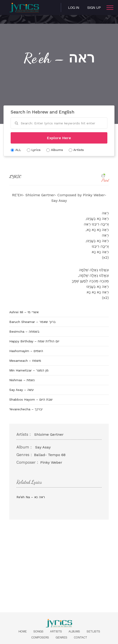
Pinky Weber (51, 462)
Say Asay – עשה (22, 390)
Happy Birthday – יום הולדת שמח (34, 341)
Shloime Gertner (49, 434)
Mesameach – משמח (25, 361)
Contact (80, 637)
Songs (38, 631)
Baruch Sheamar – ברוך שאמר (32, 322)
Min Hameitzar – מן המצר (29, 370)
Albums (74, 631)
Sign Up (94, 8)
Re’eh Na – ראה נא (31, 497)
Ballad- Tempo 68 (50, 455)
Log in (74, 8)
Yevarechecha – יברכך (26, 409)
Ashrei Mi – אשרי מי (24, 312)
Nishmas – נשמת (22, 380)
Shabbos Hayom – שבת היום (31, 399)
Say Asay (43, 447)
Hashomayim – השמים (26, 351)
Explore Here (59, 138)
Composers (40, 637)
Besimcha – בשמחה (24, 331)
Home (22, 631)
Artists (56, 631)
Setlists (93, 631)
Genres (61, 637)
